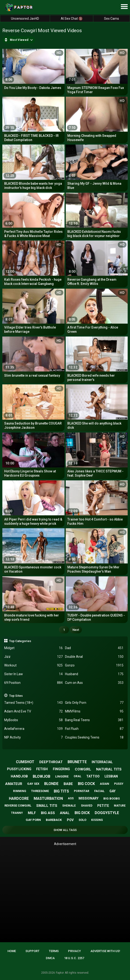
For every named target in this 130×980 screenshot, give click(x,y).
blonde (51, 784)
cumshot (25, 762)
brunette (77, 762)
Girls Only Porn (94, 703)
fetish (42, 769)
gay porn (33, 820)
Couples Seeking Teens (94, 737)
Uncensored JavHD (25, 19)
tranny (17, 813)
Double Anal (94, 657)
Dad (94, 648)
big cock (86, 784)
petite (103, 806)
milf (32, 813)
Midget (33, 648)
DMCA (50, 958)
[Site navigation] (124, 7)
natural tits (109, 769)
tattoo (93, 776)
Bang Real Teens (94, 720)
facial (99, 791)
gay (112, 791)
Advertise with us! (105, 951)
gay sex (33, 784)
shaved (87, 806)
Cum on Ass (94, 683)
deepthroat (51, 762)
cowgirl (83, 769)
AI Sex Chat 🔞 (72, 19)
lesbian (111, 776)
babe (68, 784)
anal (65, 813)
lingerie (62, 776)
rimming (20, 791)
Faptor (60, 973)
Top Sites (16, 696)
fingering (61, 769)
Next (76, 630)
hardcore (19, 798)
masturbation (48, 798)
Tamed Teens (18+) (33, 703)
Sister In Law (33, 674)
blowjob (42, 776)
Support (32, 951)
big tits (61, 791)
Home (12, 951)
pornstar (82, 791)
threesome (40, 791)
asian (105, 784)
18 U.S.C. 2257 (74, 958)
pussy (119, 784)
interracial (102, 762)
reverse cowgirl (18, 806)
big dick (82, 813)
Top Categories (20, 641)
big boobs (112, 798)
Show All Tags (65, 830)
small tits (47, 806)
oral (78, 776)
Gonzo (94, 665)
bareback (54, 820)
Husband (94, 674)
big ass (48, 813)
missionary (88, 798)
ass (71, 798)
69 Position (33, 683)
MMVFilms (94, 711)
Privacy (74, 951)
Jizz (33, 657)
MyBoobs (33, 720)
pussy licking (19, 769)
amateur (14, 784)
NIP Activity (33, 737)
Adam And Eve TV (33, 711)
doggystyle (107, 813)
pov (70, 820)
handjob (19, 776)
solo (82, 820)
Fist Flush (94, 729)
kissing (97, 820)
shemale (69, 806)
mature (120, 806)
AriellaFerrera (33, 729)
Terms (54, 951)
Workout (33, 665)
